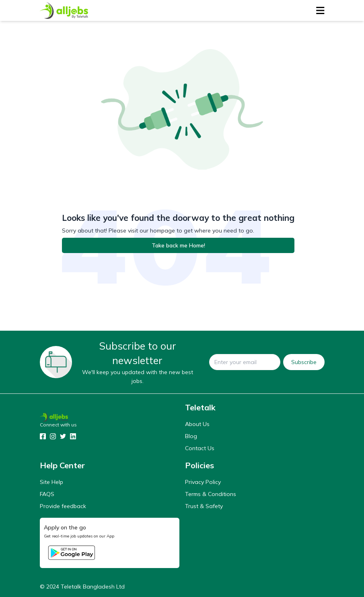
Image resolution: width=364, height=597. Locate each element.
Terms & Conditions (211, 494)
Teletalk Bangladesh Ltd (93, 587)
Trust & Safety (204, 506)
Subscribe (304, 362)
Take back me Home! (178, 245)
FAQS (47, 494)
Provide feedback (63, 506)
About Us (197, 424)
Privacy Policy (203, 482)
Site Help (51, 482)
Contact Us (200, 448)
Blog (191, 436)
